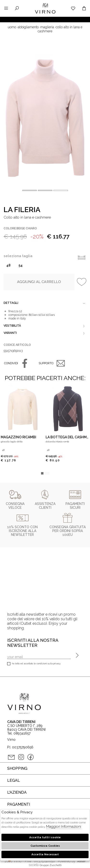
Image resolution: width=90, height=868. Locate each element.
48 (8, 265)
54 (21, 265)
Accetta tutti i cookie (45, 837)
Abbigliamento (28, 27)
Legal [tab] (14, 780)
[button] (61, 190)
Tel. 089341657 (19, 733)
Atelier (81, 861)
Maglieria (47, 27)
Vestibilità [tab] (45, 326)
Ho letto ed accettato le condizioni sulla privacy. (34, 664)
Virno (45, 13)
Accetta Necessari (45, 854)
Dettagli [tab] (45, 303)
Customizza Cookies (45, 846)
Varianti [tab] (45, 333)
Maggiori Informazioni (64, 827)
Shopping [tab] (17, 768)
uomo (12, 27)
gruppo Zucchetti (51, 865)
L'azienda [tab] (17, 792)
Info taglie (82, 257)
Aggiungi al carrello (39, 282)
